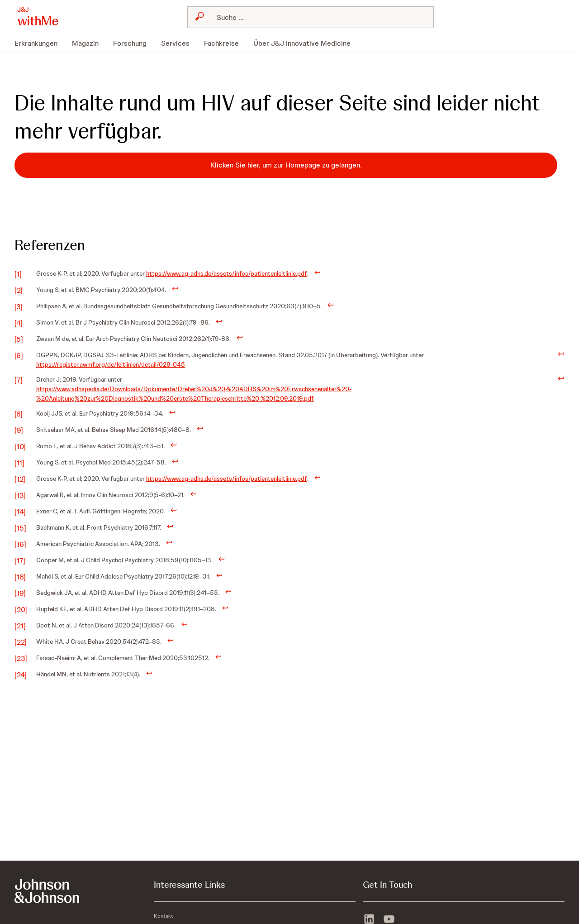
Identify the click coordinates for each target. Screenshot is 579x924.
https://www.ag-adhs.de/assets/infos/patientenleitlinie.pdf (227, 273)
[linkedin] (369, 918)
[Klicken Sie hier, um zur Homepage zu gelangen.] (286, 165)
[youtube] (389, 918)
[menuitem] (40, 43)
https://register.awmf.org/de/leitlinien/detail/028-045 (111, 364)
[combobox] (311, 17)
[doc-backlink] (318, 272)
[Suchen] (316, 17)
